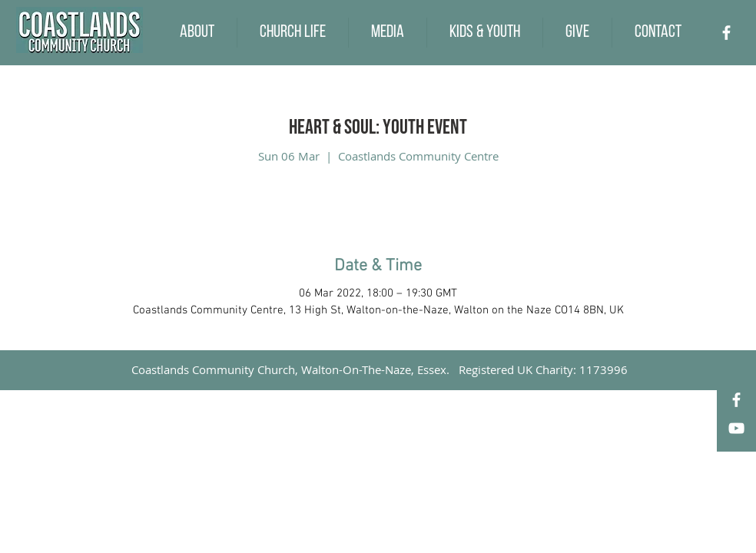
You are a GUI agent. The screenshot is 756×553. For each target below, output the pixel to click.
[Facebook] (726, 33)
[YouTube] (736, 428)
